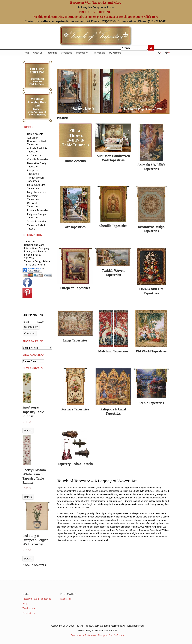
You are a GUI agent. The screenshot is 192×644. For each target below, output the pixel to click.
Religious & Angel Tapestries (37, 216)
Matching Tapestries (33, 198)
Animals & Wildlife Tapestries (37, 150)
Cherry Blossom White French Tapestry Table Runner (34, 476)
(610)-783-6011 (157, 21)
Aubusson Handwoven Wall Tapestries (37, 141)
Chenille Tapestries (38, 159)
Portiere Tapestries (38, 210)
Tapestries (52, 53)
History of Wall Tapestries (37, 599)
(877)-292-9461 (110, 21)
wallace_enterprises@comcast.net (62, 21)
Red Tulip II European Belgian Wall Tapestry (35, 540)
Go (151, 48)
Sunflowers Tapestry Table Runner (33, 412)
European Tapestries (33, 172)
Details (28, 431)
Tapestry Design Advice (37, 261)
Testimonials (99, 53)
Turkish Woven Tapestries (35, 179)
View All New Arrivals (34, 565)
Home (26, 53)
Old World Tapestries (33, 205)
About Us (38, 53)
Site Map (29, 258)
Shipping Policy (33, 255)
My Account (115, 53)
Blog (25, 604)
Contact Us (67, 53)
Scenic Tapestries (37, 221)
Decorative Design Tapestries (37, 165)
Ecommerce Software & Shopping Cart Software (98, 635)
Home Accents (35, 134)
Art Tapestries (35, 155)
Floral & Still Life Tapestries (36, 186)
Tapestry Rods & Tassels (36, 227)
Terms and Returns (35, 265)
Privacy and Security (35, 251)
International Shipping (37, 248)
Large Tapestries (36, 192)
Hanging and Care (34, 245)
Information (82, 53)
